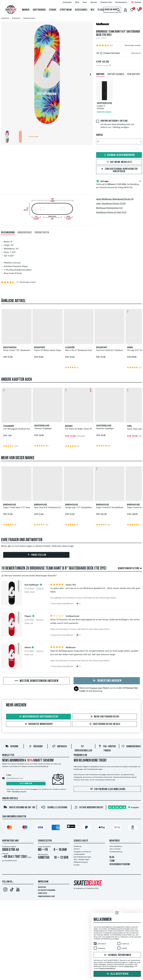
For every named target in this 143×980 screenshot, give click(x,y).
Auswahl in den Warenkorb (119, 155)
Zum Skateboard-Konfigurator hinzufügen (119, 170)
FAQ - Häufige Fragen (81, 859)
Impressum (43, 882)
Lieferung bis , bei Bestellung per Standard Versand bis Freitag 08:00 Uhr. (119, 184)
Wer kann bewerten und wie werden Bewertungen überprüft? (29, 576)
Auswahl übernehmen (117, 955)
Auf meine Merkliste (119, 162)
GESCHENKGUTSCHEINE (120, 864)
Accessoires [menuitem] (81, 10)
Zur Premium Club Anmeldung (107, 789)
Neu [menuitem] (92, 10)
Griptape (100, 74)
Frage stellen (36, 555)
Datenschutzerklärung (47, 890)
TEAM (112, 861)
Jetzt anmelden (26, 784)
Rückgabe (36, 747)
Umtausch (59, 747)
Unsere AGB (42, 887)
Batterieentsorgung (81, 862)
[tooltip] (140, 53)
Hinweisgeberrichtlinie (46, 897)
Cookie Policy (43, 893)
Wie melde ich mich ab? (19, 791)
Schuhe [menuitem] (53, 10)
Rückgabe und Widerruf (82, 852)
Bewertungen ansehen (133, 45)
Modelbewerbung (116, 852)
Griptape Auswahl (116, 74)
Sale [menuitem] (101, 10)
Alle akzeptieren (117, 974)
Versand (12, 747)
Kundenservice (131, 747)
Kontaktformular (11, 861)
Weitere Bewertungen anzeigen (36, 681)
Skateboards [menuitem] (39, 10)
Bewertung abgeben (107, 681)
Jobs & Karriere (115, 849)
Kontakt (77, 865)
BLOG (112, 857)
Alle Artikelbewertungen (82, 857)
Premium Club (96, 688)
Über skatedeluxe (116, 846)
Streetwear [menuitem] (66, 10)
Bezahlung (77, 846)
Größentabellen (79, 854)
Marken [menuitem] (26, 10)
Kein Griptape (134, 74)
